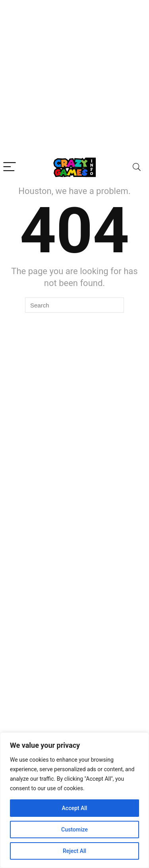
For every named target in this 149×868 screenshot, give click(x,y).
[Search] (137, 167)
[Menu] (10, 167)
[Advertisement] (74, 78)
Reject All (74, 851)
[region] (74, 800)
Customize (74, 830)
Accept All (75, 808)
